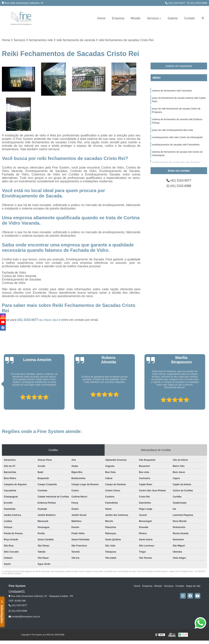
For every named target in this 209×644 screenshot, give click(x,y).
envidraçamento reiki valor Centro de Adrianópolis (177, 137)
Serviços (153, 18)
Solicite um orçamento (179, 66)
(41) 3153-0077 (175, 3)
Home (101, 18)
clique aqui (51, 320)
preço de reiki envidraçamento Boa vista (172, 130)
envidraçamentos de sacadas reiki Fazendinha (176, 145)
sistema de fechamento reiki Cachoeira (172, 91)
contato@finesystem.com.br (24, 617)
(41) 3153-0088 (197, 3)
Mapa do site (193, 586)
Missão (136, 18)
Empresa (118, 18)
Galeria (173, 18)
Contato (189, 18)
